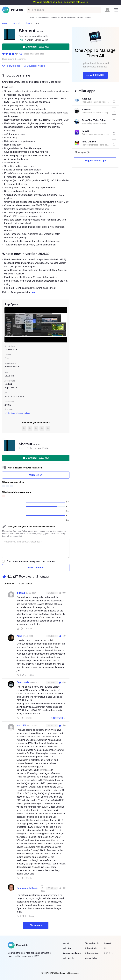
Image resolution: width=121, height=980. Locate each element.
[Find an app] (29, 10)
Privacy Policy (91, 948)
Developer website (35, 66)
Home (5, 23)
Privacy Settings (92, 953)
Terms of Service (93, 943)
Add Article (68, 958)
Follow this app (11, 66)
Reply (29, 629)
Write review (36, 475)
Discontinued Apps (72, 953)
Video (13, 23)
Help (106, 948)
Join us (85, 2)
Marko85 (21, 725)
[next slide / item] (65, 325)
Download (36, 47)
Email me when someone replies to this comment (31, 561)
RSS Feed (109, 953)
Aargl (19, 636)
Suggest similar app (95, 161)
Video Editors (24, 23)
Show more (36, 925)
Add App (67, 948)
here (33, 292)
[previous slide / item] (6, 325)
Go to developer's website (17, 413)
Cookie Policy (91, 958)
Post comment (36, 567)
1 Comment (58, 718)
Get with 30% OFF (95, 75)
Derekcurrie (23, 682)
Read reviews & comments (14, 59)
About (66, 943)
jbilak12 (21, 593)
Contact (107, 943)
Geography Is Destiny (28, 888)
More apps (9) (82, 152)
